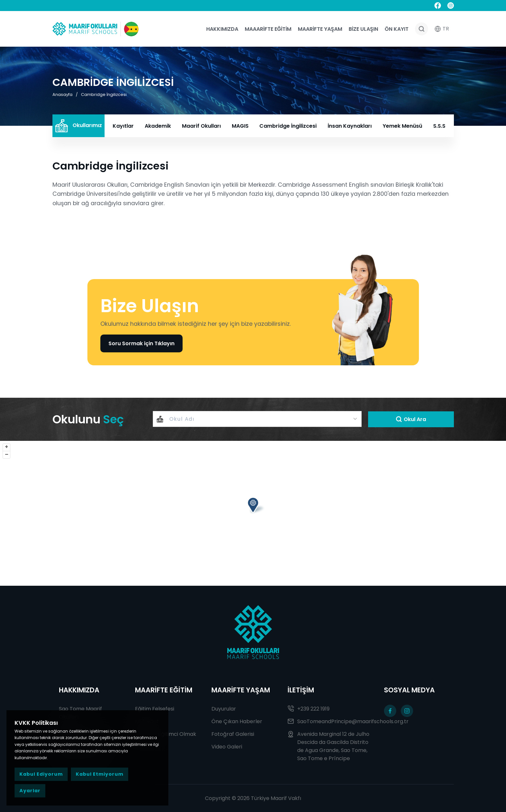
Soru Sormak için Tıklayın (141, 343)
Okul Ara (411, 419)
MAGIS (240, 126)
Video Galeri (227, 747)
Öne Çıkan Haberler (237, 721)
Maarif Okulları (201, 126)
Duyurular (224, 709)
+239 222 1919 (309, 709)
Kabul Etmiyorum (100, 774)
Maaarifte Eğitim (268, 29)
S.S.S (439, 126)
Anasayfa (62, 94)
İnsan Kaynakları (350, 126)
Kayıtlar (123, 126)
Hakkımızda (222, 29)
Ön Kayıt (397, 29)
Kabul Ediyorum (41, 774)
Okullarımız (79, 126)
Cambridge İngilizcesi (104, 94)
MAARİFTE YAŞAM (241, 690)
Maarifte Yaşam (320, 29)
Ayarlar (30, 791)
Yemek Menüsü (402, 126)
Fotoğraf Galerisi (233, 734)
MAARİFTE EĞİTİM (164, 690)
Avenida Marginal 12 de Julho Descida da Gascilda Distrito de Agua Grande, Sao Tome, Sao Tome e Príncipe (328, 746)
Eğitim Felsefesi (155, 709)
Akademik (158, 126)
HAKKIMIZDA (79, 690)
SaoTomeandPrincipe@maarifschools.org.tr (329, 721)
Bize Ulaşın (363, 29)
